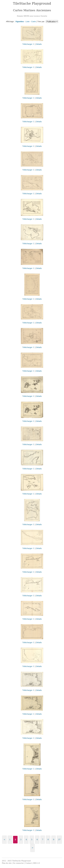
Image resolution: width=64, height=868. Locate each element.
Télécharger (27, 44)
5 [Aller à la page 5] (32, 840)
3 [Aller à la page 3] (21, 840)
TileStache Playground (32, 3)
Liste (28, 21)
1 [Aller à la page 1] (10, 840)
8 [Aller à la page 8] (48, 840)
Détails (39, 44)
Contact (29, 863)
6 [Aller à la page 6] (37, 840)
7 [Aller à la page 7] (43, 840)
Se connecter (18, 863)
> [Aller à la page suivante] (32, 848)
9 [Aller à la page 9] (54, 840)
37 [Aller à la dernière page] (59, 840)
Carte (34, 21)
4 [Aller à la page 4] (26, 840)
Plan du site (7, 863)
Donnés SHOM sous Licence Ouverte (32, 16)
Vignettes (20, 21)
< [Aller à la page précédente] (4, 840)
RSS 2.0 (36, 863)
